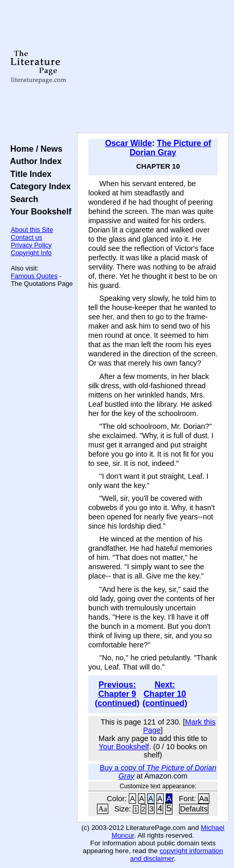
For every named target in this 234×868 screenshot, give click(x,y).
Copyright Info (31, 253)
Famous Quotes (34, 276)
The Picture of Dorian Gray (171, 148)
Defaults (194, 809)
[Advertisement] (153, 67)
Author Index (34, 161)
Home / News (34, 149)
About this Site (32, 230)
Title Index (28, 174)
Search (22, 199)
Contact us (26, 237)
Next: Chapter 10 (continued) (165, 694)
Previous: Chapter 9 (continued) (117, 694)
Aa (204, 799)
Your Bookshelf (38, 211)
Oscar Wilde (129, 143)
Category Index (38, 186)
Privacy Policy (31, 245)
